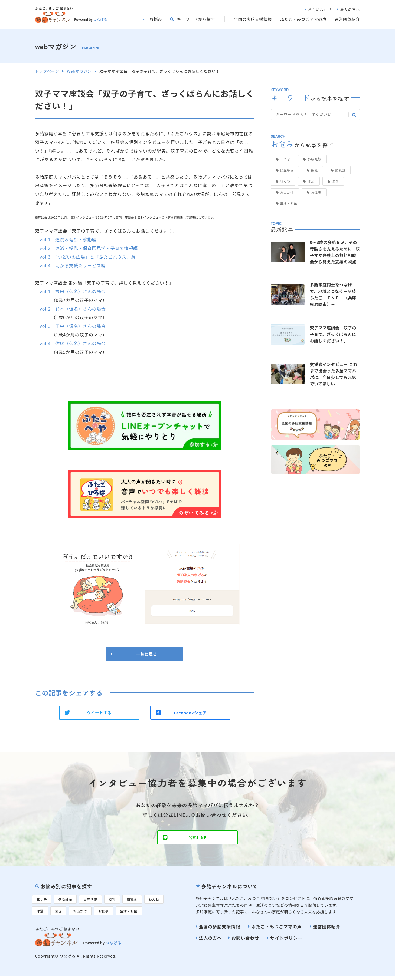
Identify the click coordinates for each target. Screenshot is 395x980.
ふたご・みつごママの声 (303, 19)
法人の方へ (350, 9)
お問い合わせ (320, 9)
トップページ (47, 71)
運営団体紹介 (347, 19)
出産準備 (287, 170)
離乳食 (340, 170)
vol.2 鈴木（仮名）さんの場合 (73, 309)
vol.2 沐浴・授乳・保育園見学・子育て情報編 (89, 248)
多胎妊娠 (314, 159)
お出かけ (287, 192)
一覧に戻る (145, 654)
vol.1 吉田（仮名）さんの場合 (73, 291)
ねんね (285, 181)
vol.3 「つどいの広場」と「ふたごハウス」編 (88, 257)
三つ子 (285, 159)
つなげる (100, 19)
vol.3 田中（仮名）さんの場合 (73, 326)
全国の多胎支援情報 (253, 19)
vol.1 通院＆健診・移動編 (68, 239)
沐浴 (311, 181)
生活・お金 (289, 203)
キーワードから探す (196, 19)
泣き (335, 181)
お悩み (156, 19)
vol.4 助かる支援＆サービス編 (73, 265)
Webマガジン (79, 71)
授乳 (314, 170)
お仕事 (316, 192)
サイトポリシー (286, 941)
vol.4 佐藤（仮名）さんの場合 (73, 343)
